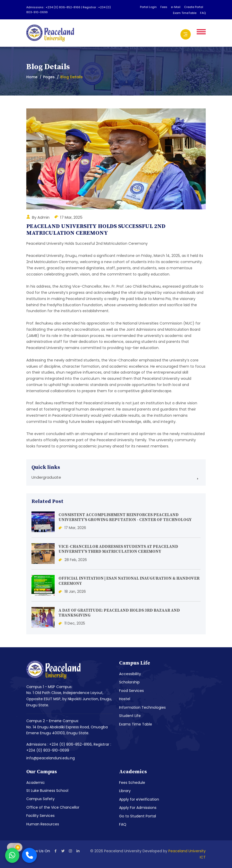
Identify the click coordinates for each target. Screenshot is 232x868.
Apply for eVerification (139, 799)
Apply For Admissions (138, 808)
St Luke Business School (47, 791)
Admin (43, 217)
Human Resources (43, 824)
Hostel (125, 699)
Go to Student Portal (138, 816)
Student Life (130, 716)
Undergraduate (46, 477)
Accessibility (130, 674)
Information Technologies (142, 707)
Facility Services (40, 816)
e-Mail (176, 7)
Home (32, 77)
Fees (164, 7)
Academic (36, 783)
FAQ (203, 13)
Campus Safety (40, 799)
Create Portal (194, 7)
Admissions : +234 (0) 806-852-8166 (54, 7)
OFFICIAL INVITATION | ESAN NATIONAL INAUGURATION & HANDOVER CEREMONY (129, 581)
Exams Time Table (136, 724)
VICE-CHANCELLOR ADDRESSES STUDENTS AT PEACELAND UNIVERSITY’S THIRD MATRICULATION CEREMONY (118, 549)
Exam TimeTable (185, 13)
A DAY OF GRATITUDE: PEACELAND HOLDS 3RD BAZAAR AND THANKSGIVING (119, 613)
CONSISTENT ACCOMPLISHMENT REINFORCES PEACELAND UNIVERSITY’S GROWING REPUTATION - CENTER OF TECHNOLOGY (125, 517)
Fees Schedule (132, 783)
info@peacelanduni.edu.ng (51, 758)
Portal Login (148, 7)
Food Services (131, 691)
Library (125, 791)
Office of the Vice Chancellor (53, 807)
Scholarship (129, 682)
